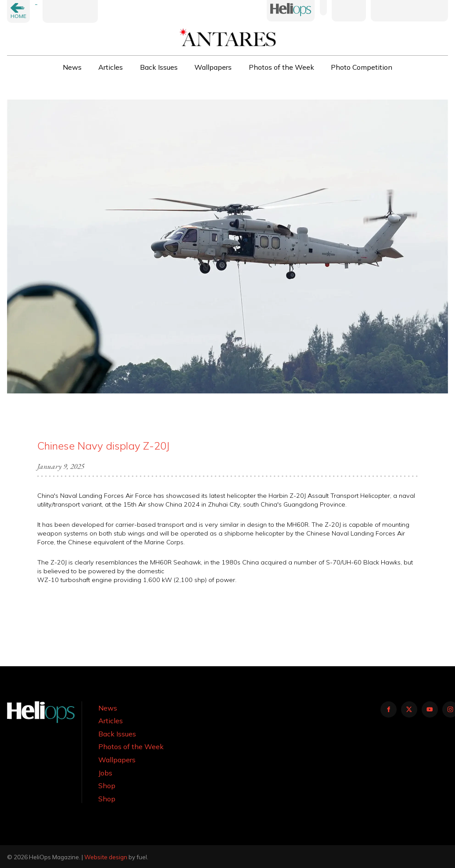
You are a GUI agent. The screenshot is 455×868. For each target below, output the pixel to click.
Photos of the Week (281, 67)
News (72, 67)
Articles (111, 67)
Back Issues (159, 67)
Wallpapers (213, 67)
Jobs (105, 773)
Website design (106, 857)
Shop (107, 786)
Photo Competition (362, 67)
